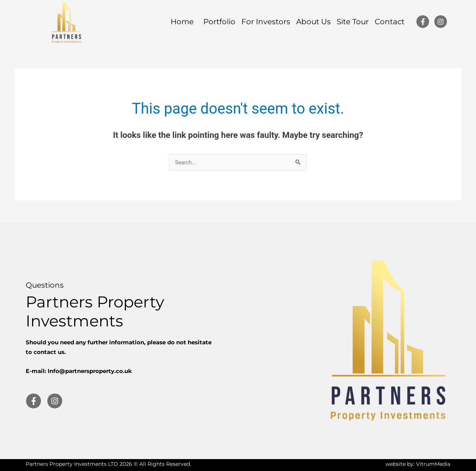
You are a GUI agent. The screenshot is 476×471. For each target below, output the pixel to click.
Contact (390, 22)
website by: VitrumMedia (418, 464)
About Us (313, 22)
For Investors (266, 22)
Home (184, 22)
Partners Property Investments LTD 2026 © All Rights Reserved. (108, 464)
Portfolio (219, 22)
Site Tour (353, 22)
